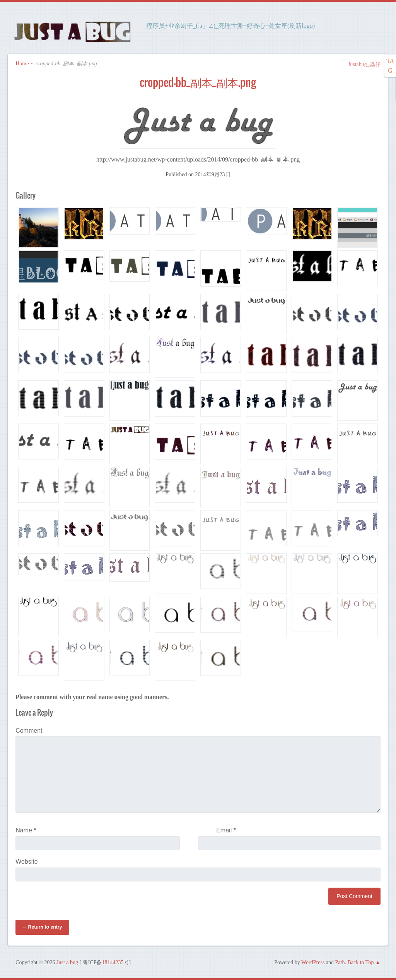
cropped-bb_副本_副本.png (198, 82)
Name (26, 830)
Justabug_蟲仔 (361, 64)
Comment (29, 731)
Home (22, 64)
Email (226, 830)
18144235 (113, 962)
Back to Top (360, 962)
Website (27, 862)
